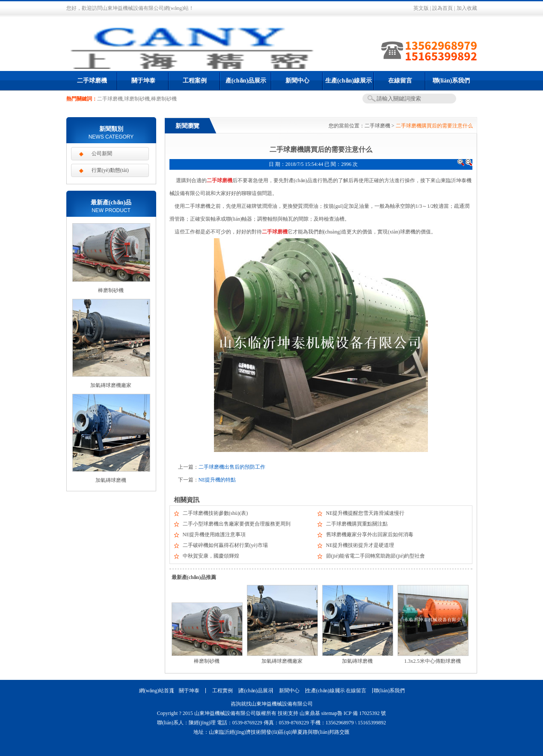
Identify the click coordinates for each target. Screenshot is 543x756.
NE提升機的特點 (217, 480)
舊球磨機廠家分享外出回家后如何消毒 (370, 535)
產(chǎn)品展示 (246, 81)
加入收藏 (467, 8)
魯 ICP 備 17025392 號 (362, 713)
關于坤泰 (143, 81)
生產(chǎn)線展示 (349, 81)
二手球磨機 (92, 81)
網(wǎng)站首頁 (156, 691)
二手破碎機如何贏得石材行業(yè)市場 (225, 545)
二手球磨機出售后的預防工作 (232, 467)
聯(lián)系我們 (451, 81)
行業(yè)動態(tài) (110, 170)
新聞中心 (297, 81)
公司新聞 (102, 154)
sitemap (329, 713)
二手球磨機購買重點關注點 (357, 524)
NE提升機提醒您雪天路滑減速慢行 (365, 513)
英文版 (421, 8)
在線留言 (400, 81)
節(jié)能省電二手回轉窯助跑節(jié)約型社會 (376, 556)
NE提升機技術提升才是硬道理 (360, 545)
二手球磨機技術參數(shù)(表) (215, 513)
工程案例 (195, 81)
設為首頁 (442, 8)
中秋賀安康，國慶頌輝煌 (211, 556)
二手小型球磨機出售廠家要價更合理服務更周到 (237, 524)
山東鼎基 (310, 713)
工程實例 (223, 691)
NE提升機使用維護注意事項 (214, 535)
